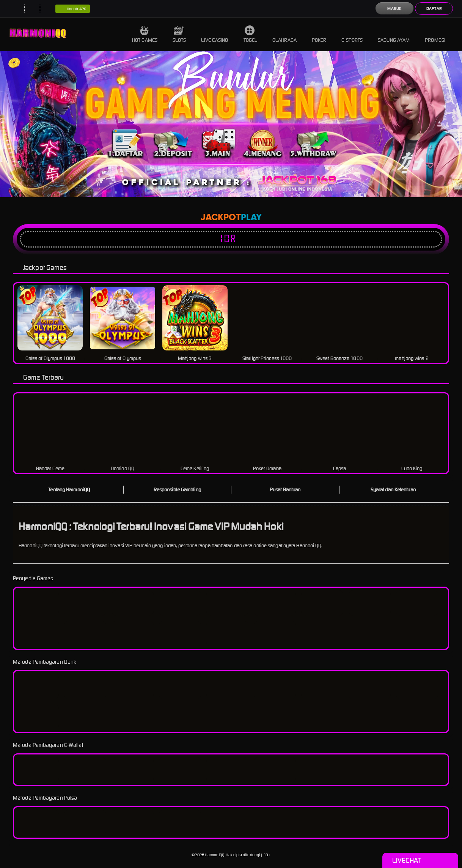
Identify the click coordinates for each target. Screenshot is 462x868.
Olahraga (284, 34)
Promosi (435, 34)
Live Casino (214, 34)
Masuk (394, 9)
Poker (319, 34)
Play (251, 218)
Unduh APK (73, 9)
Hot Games (145, 34)
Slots (179, 34)
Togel (251, 34)
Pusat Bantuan (285, 490)
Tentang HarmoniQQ (69, 490)
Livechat (420, 860)
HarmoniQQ (214, 855)
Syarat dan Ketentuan (393, 490)
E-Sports (352, 34)
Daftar (434, 9)
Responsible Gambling (177, 490)
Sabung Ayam (394, 34)
